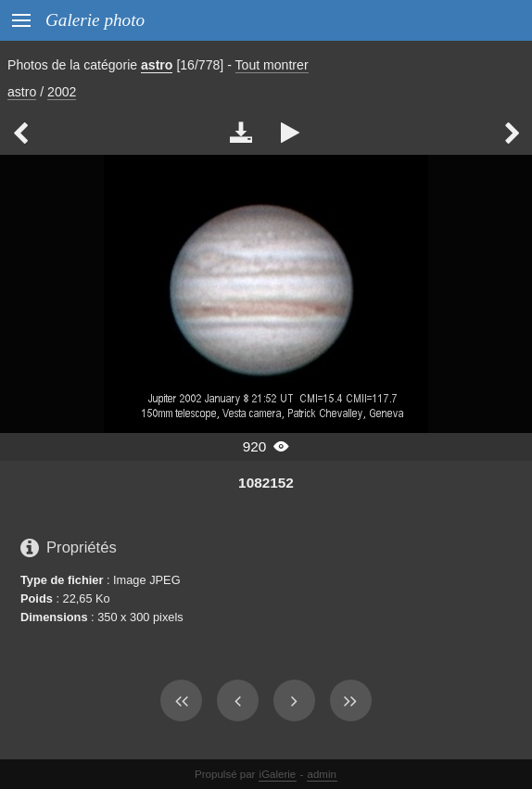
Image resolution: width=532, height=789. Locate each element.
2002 (62, 92)
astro (157, 65)
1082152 (266, 483)
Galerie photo (95, 20)
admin (322, 774)
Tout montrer (272, 65)
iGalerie (278, 774)
